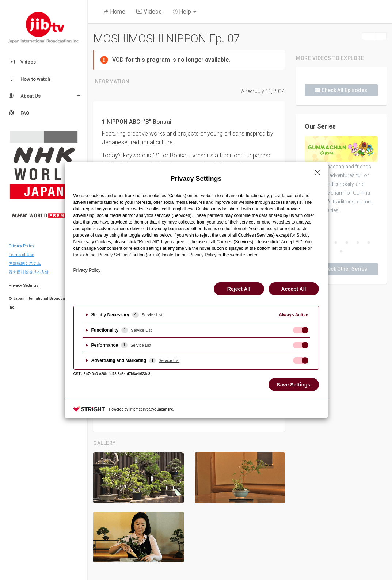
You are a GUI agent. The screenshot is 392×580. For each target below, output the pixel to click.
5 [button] (358, 243)
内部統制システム (25, 264)
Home (115, 12)
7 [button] (341, 252)
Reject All (239, 289)
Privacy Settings (24, 285)
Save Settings (294, 385)
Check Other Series (341, 269)
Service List (152, 315)
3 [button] (336, 243)
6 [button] (369, 243)
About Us (25, 96)
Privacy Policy (21, 246)
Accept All (294, 289)
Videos (22, 62)
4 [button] (347, 243)
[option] (341, 175)
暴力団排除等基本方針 (29, 272)
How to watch (29, 79)
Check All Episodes (341, 90)
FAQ (19, 113)
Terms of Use (21, 255)
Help (184, 12)
